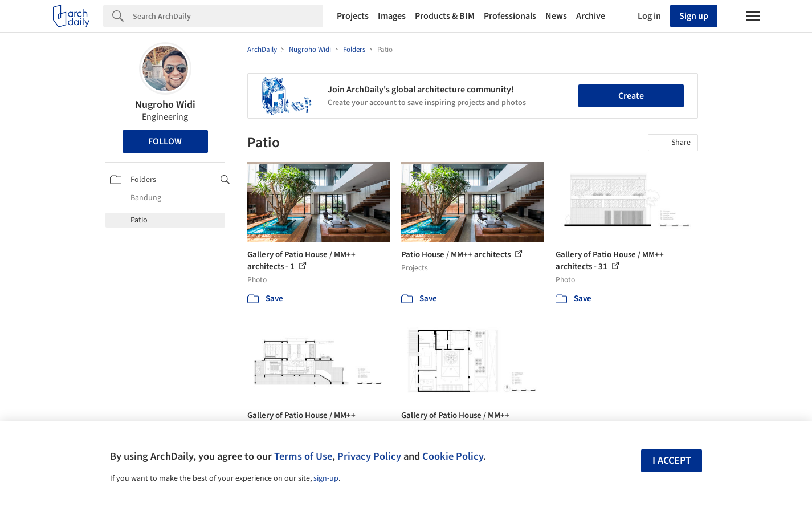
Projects (353, 16)
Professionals (510, 16)
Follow (165, 141)
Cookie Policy (453, 456)
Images (392, 16)
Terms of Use (303, 456)
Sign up (694, 16)
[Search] (228, 16)
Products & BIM (445, 16)
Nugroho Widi (165, 105)
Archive (591, 16)
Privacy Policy (369, 456)
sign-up (326, 478)
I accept (672, 461)
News (556, 16)
